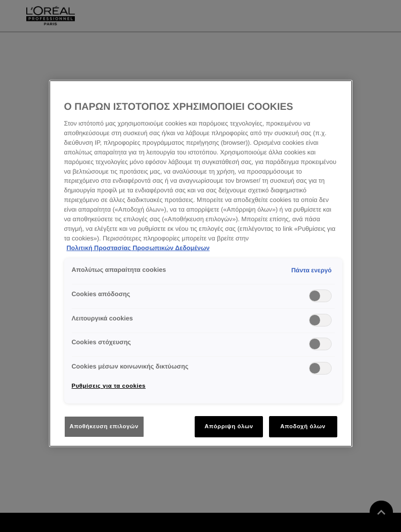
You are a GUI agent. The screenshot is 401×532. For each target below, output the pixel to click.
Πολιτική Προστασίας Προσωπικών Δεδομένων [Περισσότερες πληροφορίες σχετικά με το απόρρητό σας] (138, 248)
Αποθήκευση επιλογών (104, 426)
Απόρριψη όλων (229, 426)
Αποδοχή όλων (303, 426)
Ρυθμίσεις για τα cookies (109, 386)
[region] (201, 264)
